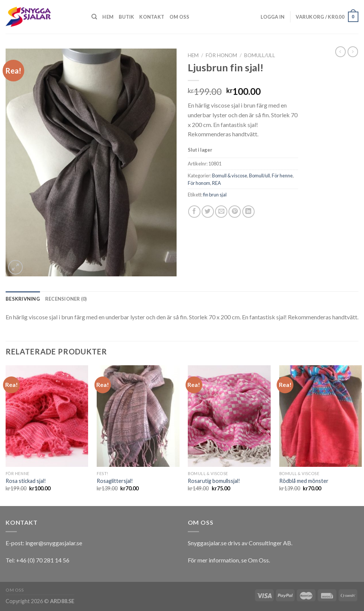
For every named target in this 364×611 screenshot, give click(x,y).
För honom (221, 55)
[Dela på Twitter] (208, 212)
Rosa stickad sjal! (26, 481)
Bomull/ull (260, 55)
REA (217, 183)
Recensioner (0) (66, 299)
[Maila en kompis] (221, 212)
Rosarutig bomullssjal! (214, 481)
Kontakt (152, 17)
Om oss (180, 17)
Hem (108, 17)
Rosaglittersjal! (115, 481)
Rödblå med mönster (304, 481)
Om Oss (258, 560)
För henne (282, 176)
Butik (126, 17)
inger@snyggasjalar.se (54, 543)
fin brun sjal (215, 195)
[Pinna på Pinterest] (235, 212)
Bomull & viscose (230, 176)
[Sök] (94, 17)
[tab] (23, 299)
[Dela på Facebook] (194, 212)
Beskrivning (23, 299)
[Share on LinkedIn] (248, 212)
